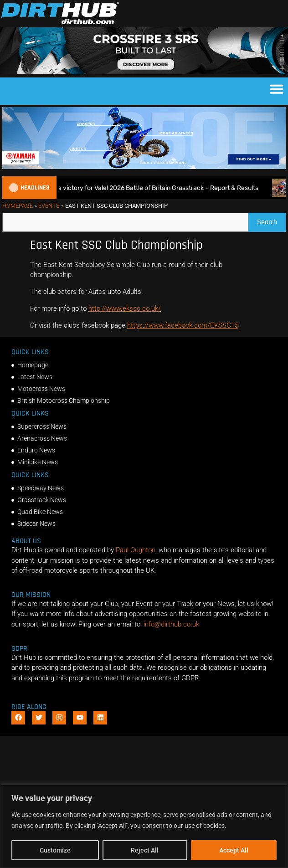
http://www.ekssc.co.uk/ (125, 308)
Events (49, 206)
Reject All (145, 850)
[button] (277, 89)
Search (271, 220)
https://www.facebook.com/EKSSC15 (183, 325)
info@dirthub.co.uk (171, 624)
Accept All (234, 850)
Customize (55, 850)
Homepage (18, 206)
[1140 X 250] (144, 167)
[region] (144, 826)
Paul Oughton (136, 550)
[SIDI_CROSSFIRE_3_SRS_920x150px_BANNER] (144, 72)
